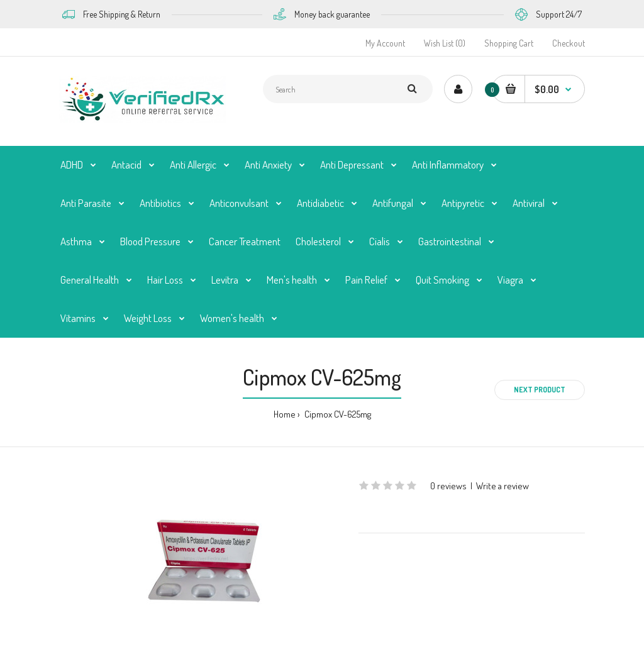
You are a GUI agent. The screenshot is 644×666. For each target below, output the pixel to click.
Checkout (569, 43)
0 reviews (448, 486)
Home (285, 414)
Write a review (502, 486)
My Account (385, 43)
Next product (540, 390)
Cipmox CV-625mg (337, 414)
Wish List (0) (445, 43)
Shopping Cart (509, 43)
